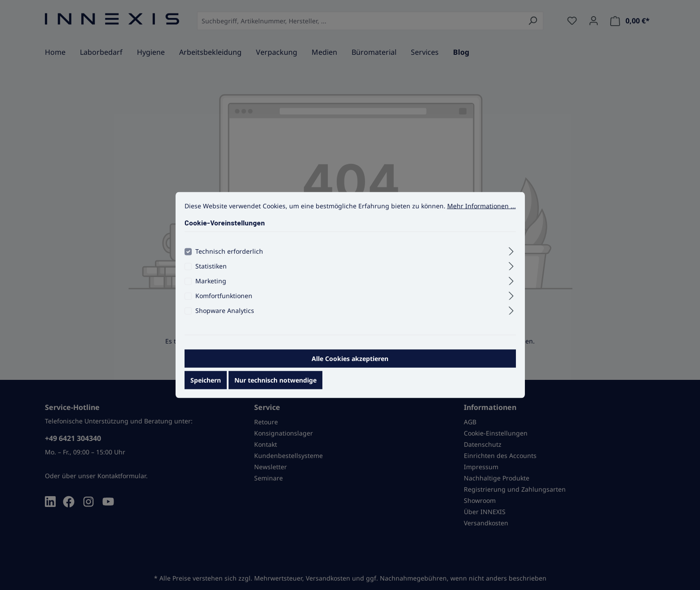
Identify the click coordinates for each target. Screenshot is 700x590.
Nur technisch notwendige (275, 388)
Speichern (206, 388)
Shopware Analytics (225, 319)
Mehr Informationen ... (482, 214)
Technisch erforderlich (229, 259)
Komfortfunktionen (224, 304)
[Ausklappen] (511, 258)
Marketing (211, 289)
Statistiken (211, 274)
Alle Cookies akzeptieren (350, 367)
